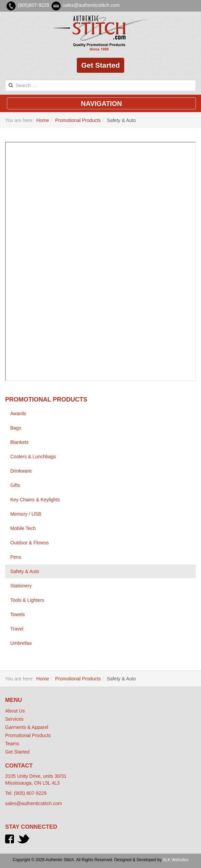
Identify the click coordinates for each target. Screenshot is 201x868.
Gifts (15, 485)
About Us (15, 711)
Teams (12, 744)
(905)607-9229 (33, 5)
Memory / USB (26, 514)
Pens (16, 557)
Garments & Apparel (27, 727)
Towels (18, 614)
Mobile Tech (23, 528)
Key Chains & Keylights (35, 500)
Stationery (21, 586)
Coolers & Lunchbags (33, 457)
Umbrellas (21, 643)
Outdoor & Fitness (30, 543)
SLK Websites (176, 860)
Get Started (100, 65)
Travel (17, 629)
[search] (100, 85)
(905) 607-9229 (30, 793)
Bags (16, 428)
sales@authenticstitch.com (34, 803)
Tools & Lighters (27, 600)
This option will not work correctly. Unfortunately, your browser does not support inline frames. (100, 261)
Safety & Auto (25, 571)
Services (14, 719)
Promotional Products (78, 120)
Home (42, 120)
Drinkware (21, 471)
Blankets (19, 442)
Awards (18, 413)
